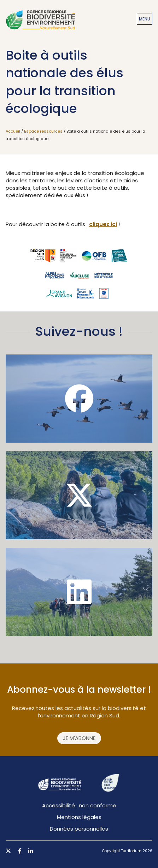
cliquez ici (103, 224)
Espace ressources (43, 131)
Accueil (13, 131)
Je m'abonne (79, 738)
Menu (145, 19)
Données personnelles (79, 829)
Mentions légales (79, 817)
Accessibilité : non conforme (79, 805)
